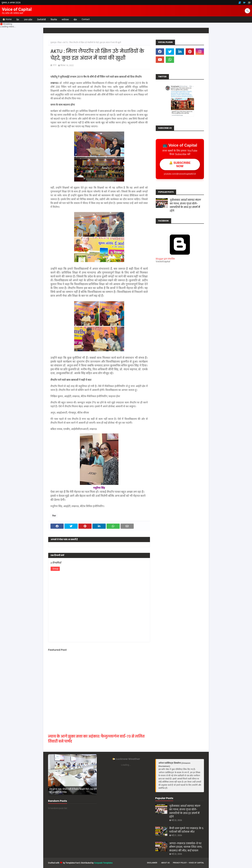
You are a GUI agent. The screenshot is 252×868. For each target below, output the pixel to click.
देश (18, 20)
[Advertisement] (180, 322)
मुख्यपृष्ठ (53, 42)
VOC (55, 65)
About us (165, 863)
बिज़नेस (54, 20)
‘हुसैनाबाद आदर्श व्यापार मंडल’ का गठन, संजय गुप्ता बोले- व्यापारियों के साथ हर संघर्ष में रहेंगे (185, 205)
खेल (75, 20)
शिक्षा (60, 42)
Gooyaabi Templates (103, 863)
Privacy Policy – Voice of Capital (188, 863)
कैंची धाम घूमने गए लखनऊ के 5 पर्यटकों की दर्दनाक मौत (186, 830)
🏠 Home (7, 19)
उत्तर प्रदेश (28, 20)
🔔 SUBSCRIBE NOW (180, 164)
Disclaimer (152, 863)
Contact (86, 19)
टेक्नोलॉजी (41, 20)
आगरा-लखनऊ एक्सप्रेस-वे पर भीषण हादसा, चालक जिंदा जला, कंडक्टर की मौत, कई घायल (186, 847)
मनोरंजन (65, 20)
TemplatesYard (73, 863)
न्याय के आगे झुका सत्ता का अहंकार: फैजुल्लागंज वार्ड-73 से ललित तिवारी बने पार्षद (96, 739)
